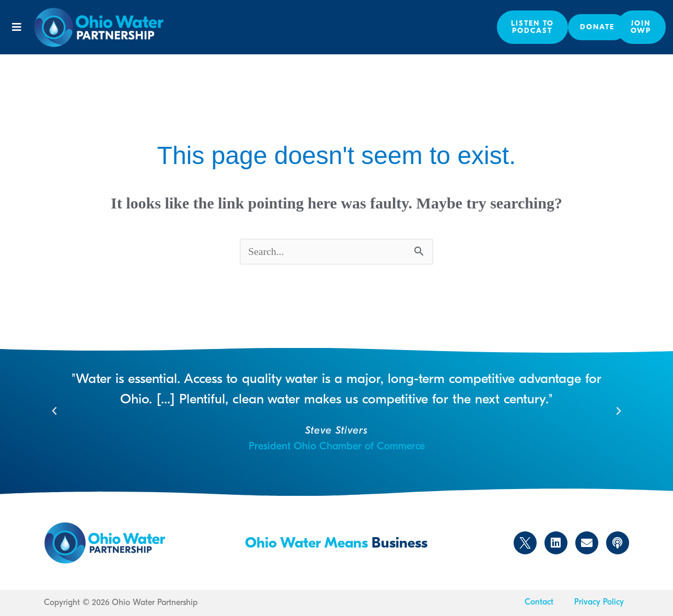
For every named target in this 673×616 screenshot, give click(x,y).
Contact (539, 602)
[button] (17, 27)
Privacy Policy (599, 602)
